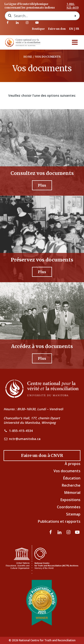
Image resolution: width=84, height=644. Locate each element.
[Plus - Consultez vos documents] (42, 185)
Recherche (71, 485)
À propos (73, 464)
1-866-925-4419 (73, 6)
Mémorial (72, 493)
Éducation (72, 478)
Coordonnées (69, 507)
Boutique (38, 29)
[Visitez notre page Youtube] (37, 23)
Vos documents (67, 471)
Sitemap (73, 514)
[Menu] (75, 42)
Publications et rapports (59, 521)
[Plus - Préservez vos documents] (42, 272)
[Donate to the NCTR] (42, 456)
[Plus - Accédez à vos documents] (42, 358)
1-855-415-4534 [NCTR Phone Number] (21, 431)
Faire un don (57, 29)
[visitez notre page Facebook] (8, 23)
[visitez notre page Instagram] (27, 23)
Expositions (70, 500)
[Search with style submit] (75, 16)
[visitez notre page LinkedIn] (17, 23)
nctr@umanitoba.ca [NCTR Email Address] (25, 439)
